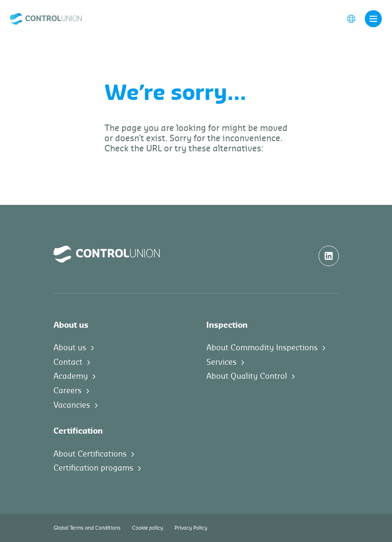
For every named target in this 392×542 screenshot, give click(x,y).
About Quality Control (247, 376)
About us (70, 348)
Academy (71, 376)
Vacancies (72, 405)
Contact (68, 362)
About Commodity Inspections (262, 348)
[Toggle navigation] (373, 19)
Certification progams (93, 468)
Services (221, 362)
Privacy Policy (191, 528)
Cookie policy (148, 528)
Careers (68, 391)
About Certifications (90, 454)
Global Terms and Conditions (87, 528)
